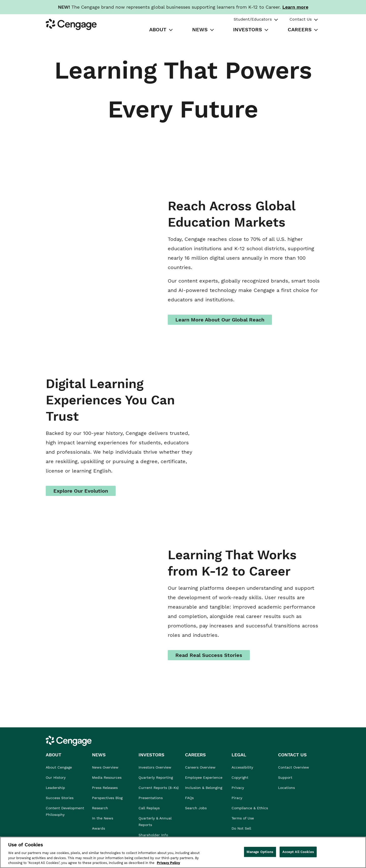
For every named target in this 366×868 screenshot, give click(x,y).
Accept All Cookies (298, 852)
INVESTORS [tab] (248, 30)
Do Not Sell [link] (242, 828)
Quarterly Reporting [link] (156, 777)
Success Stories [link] (60, 798)
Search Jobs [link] (196, 808)
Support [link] (286, 777)
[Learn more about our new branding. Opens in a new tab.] (295, 7)
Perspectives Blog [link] (107, 798)
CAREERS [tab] (300, 30)
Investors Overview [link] (155, 767)
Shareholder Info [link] (153, 835)
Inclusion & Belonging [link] (204, 788)
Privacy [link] (238, 788)
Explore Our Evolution (81, 491)
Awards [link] (98, 828)
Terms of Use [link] (243, 818)
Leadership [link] (55, 788)
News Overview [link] (105, 767)
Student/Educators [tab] (253, 19)
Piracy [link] (237, 798)
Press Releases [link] (105, 788)
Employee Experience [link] (204, 777)
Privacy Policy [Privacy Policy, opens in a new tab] (168, 863)
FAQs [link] (189, 798)
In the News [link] (103, 818)
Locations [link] (286, 788)
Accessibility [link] (242, 767)
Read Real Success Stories (209, 655)
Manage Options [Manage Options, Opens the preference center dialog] (260, 852)
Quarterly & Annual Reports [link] (155, 821)
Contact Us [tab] (301, 19)
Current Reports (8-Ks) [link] (159, 788)
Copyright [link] (240, 777)
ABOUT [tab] (158, 30)
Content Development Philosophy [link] (65, 811)
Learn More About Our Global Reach (220, 320)
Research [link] (100, 808)
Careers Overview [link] (200, 767)
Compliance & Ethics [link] (250, 808)
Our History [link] (56, 777)
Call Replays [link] (149, 808)
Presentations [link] (151, 798)
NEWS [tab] (200, 30)
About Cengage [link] (59, 767)
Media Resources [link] (107, 777)
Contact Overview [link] (294, 767)
